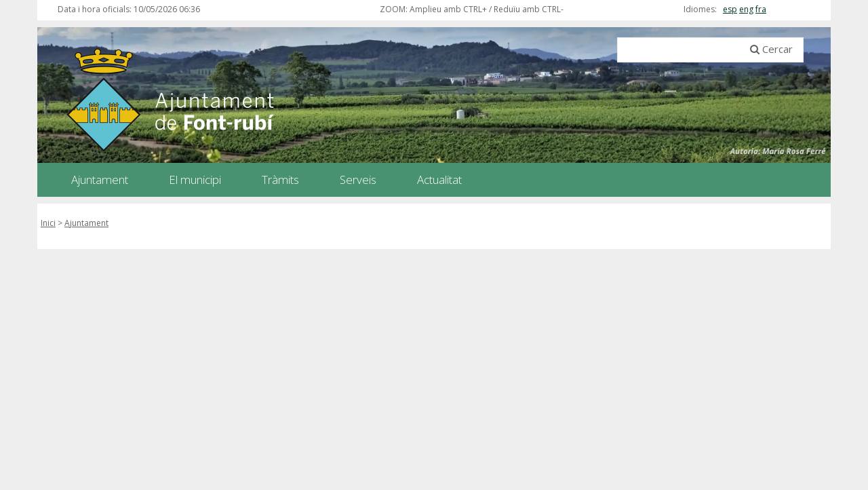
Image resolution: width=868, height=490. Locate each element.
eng (746, 9)
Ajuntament (86, 223)
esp (730, 9)
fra (761, 9)
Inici (48, 223)
